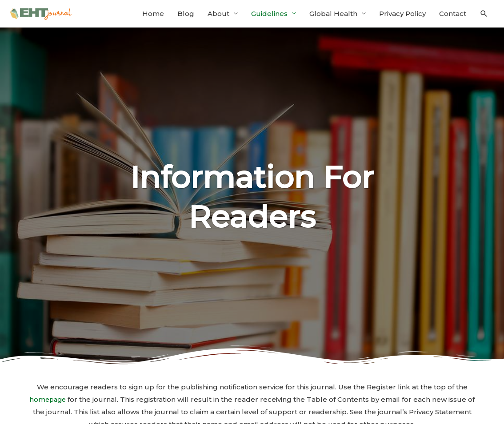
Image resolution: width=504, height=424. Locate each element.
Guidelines (269, 17)
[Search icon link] (484, 17)
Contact (453, 17)
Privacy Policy (402, 17)
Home (153, 17)
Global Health (333, 17)
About (218, 17)
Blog (186, 17)
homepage (52, 406)
